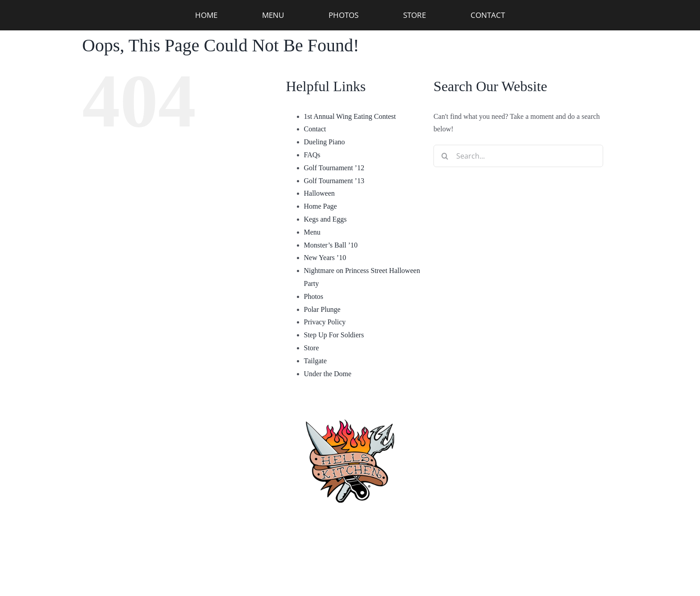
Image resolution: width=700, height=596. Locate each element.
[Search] (445, 156)
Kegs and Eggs (325, 219)
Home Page (321, 206)
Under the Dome (328, 374)
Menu (312, 232)
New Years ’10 (325, 258)
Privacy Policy (325, 322)
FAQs (312, 155)
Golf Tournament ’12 (334, 168)
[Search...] (518, 156)
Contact (315, 129)
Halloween (319, 193)
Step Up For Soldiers (334, 335)
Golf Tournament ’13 (334, 181)
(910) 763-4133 (350, 523)
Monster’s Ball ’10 (331, 245)
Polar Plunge (322, 309)
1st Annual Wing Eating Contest (350, 116)
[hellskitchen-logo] (350, 409)
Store (312, 348)
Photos (314, 296)
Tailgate (315, 361)
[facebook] (248, 565)
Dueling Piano (325, 142)
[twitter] (452, 565)
